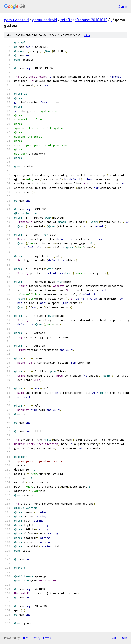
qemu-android (16, 20)
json (124, 638)
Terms (47, 638)
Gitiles (24, 638)
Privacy (35, 638)
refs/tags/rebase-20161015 (84, 20)
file (87, 35)
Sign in (123, 6)
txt (114, 638)
